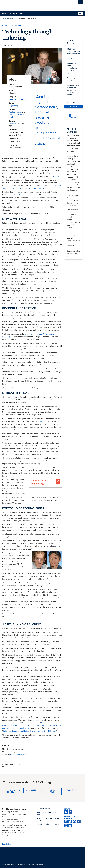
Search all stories (43, 809)
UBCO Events (73, 117)
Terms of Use (22, 864)
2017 (9, 18)
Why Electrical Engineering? (38, 482)
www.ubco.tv (56, 177)
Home (4, 18)
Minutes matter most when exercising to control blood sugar (73, 68)
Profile (17, 764)
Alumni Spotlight (10, 25)
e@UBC (42, 422)
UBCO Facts (72, 790)
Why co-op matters (71, 79)
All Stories (74, 106)
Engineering (14, 106)
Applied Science (15, 112)
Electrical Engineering (18, 99)
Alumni (23, 767)
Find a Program (12, 791)
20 (16, 18)
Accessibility (39, 864)
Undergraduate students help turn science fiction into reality (73, 90)
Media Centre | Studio (19, 755)
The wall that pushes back (72, 101)
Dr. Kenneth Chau (18, 195)
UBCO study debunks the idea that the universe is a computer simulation (73, 54)
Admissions (32, 790)
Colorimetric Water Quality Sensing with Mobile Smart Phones (29, 731)
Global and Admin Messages (48, 824)
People (21, 25)
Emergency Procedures (9, 864)
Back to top (8, 844)
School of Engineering (36, 767)
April (13, 18)
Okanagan (13, 123)
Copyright (31, 864)
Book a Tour (52, 791)
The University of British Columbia (36, 5)
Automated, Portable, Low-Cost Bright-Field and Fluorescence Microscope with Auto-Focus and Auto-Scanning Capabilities (32, 726)
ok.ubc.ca (70, 256)
